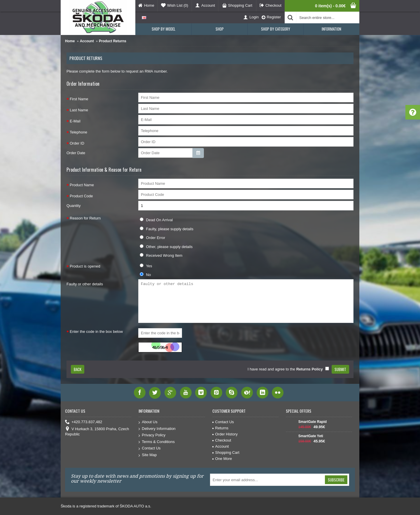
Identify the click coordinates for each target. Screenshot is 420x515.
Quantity (73, 206)
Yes (146, 266)
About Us (148, 422)
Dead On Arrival (156, 220)
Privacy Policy (152, 435)
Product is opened (85, 266)
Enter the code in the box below (96, 332)
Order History (225, 434)
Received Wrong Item (161, 255)
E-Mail (75, 121)
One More (222, 459)
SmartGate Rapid (313, 422)
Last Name (79, 110)
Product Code (81, 196)
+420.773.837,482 (84, 422)
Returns (220, 428)
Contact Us (149, 448)
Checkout (222, 440)
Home (70, 41)
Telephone (78, 132)
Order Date (76, 153)
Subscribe (336, 480)
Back (78, 369)
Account (87, 41)
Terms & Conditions (157, 442)
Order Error (152, 238)
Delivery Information (157, 429)
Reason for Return (85, 218)
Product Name (82, 185)
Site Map (148, 455)
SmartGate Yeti (311, 436)
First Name (79, 99)
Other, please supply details (166, 247)
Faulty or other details (85, 284)
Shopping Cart (226, 452)
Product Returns (113, 41)
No (145, 275)
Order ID (77, 143)
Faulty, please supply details (167, 229)
